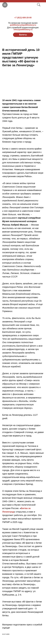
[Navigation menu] (5, 5)
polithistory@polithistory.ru (23, 24)
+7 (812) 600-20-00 (23, 18)
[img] (23, 9)
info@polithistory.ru (23, 29)
